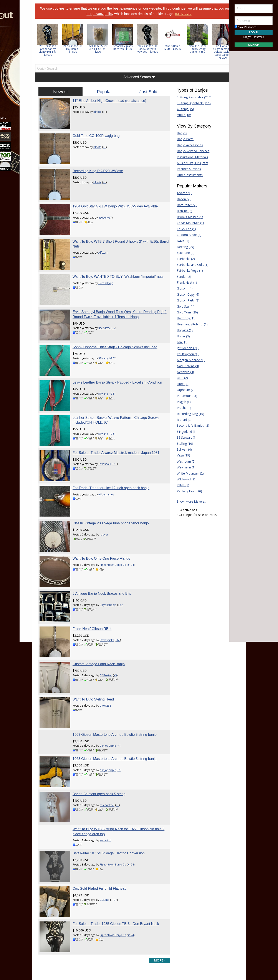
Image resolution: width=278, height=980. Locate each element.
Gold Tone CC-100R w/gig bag (107, 130)
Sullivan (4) (179, 449)
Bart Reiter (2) (181, 205)
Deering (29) (180, 247)
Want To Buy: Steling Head (104, 608)
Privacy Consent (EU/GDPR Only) (162, 945)
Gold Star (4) (180, 306)
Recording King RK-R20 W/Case (109, 160)
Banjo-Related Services (187, 151)
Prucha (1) (178, 408)
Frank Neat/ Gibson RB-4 (103, 548)
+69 (132, 530)
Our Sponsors (132, 925)
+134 (125, 791)
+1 (116, 112)
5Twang (114, 328)
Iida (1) (176, 342)
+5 (127, 589)
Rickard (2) (179, 420)
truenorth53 (118, 707)
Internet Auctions (183, 169)
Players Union (132, 899)
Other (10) (178, 115)
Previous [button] (54, 43)
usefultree (116, 299)
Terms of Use (103, 945)
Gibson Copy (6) (182, 294)
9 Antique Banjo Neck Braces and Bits (113, 519)
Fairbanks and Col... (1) (187, 265)
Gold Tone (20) (182, 312)
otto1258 (117, 614)
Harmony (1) (180, 318)
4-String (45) (180, 109)
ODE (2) (177, 378)
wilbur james (117, 437)
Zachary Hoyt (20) (184, 491)
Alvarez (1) (179, 193)
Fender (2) (178, 277)
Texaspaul (116, 417)
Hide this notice (203, 14)
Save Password (246, 27)
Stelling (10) (179, 444)
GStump (116, 791)
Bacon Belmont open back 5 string (110, 696)
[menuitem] (24, 39)
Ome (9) (177, 384)
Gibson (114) (180, 288)
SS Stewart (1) (181, 437)
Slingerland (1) (181, 432)
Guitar (174, 912)
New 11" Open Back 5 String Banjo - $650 (215, 49)
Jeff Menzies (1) (182, 348)
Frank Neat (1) (181, 282)
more (154, 840)
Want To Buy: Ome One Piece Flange (113, 489)
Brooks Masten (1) (184, 217)
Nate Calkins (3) (182, 366)
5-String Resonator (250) (188, 97)
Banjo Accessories (184, 145)
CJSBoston (117, 589)
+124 (142, 496)
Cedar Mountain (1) (185, 223)
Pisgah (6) (178, 402)
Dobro (174, 899)
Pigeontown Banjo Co (124, 496)
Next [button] (220, 43)
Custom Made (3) (183, 235)
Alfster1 (114, 230)
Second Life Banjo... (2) (187, 425)
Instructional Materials (187, 157)
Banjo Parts (180, 139)
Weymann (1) (180, 467)
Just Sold (146, 92)
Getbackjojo (117, 260)
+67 (121, 205)
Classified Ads (83, 906)
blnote (109, 112)
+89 (129, 560)
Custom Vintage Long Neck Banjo (110, 578)
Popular (110, 92)
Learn (14, 62)
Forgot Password (254, 37)
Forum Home (83, 899)
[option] (65, 40)
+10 (126, 417)
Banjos (176, 133)
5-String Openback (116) (188, 103)
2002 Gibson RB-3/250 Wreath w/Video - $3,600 (165, 49)
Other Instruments (184, 175)
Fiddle (174, 906)
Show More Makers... (186, 501)
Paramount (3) (181, 396)
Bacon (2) (178, 199)
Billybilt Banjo (119, 530)
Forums (16, 39)
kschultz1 (117, 737)
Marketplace (20, 51)
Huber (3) (178, 336)
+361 (124, 328)
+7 (125, 299)
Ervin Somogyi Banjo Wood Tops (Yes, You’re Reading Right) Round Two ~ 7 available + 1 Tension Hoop (119, 283)
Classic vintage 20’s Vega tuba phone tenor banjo (122, 460)
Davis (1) (177, 241)
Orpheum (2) (180, 390)
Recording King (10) (185, 414)
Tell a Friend (130, 912)
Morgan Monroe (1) (185, 360)
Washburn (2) (180, 461)
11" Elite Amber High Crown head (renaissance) (121, 101)
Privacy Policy (126, 945)
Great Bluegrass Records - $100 (140, 47)
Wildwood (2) (180, 479)
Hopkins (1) (179, 330)
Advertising (130, 919)
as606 (113, 205)
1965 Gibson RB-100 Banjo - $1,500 (90, 49)
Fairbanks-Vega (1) (184, 270)
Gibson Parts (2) (182, 300)
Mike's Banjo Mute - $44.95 (190, 47)
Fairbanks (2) (180, 259)
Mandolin (176, 919)
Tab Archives (83, 912)
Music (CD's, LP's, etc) (187, 163)
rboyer (115, 471)
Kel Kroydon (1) (182, 354)
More (14, 85)
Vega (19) (178, 455)
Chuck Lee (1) (181, 229)
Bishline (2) (179, 211)
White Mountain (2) (185, 473)
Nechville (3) (180, 372)
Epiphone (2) (180, 253)
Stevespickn (118, 560)
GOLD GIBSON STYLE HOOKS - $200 (115, 49)
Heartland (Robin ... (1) (187, 324)
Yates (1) (177, 485)
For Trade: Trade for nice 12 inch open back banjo (122, 430)
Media (15, 74)
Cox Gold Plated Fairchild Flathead (111, 779)
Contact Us (130, 932)
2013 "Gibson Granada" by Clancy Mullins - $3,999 (65, 50)
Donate (127, 906)
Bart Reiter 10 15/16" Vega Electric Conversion (120, 750)
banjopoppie (119, 653)
